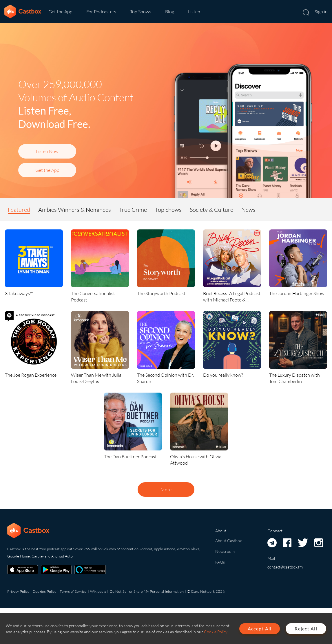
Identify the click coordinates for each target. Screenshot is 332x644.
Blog (170, 12)
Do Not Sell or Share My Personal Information (147, 591)
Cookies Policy (44, 591)
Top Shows (141, 12)
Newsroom (225, 551)
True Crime (133, 210)
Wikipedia (98, 591)
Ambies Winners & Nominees (75, 210)
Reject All (306, 629)
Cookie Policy (216, 632)
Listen (194, 12)
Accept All (260, 629)
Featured (19, 210)
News (248, 210)
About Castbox (228, 541)
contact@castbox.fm (285, 567)
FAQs (220, 562)
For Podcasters (101, 12)
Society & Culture (211, 210)
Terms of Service (73, 591)
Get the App (60, 12)
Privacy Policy (18, 591)
